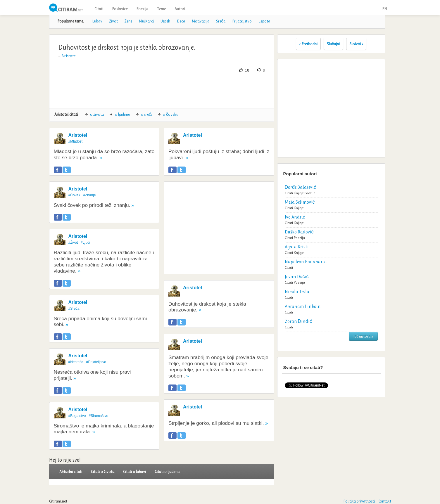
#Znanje (89, 195)
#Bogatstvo (77, 416)
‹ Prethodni (308, 44)
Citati (99, 9)
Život (113, 21)
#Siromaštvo (99, 416)
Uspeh (165, 21)
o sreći (146, 114)
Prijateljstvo (242, 21)
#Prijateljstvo (96, 362)
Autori (180, 9)
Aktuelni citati (71, 472)
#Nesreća (76, 362)
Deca (181, 21)
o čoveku (171, 114)
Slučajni (333, 44)
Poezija (142, 9)
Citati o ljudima (167, 472)
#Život (73, 243)
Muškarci (146, 21)
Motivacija (201, 21)
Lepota (264, 21)
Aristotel (69, 56)
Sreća (221, 21)
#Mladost (76, 141)
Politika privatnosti (359, 501)
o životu (97, 114)
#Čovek (74, 195)
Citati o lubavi (134, 472)
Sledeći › (356, 44)
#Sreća (74, 309)
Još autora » (363, 336)
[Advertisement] (162, 91)
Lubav (97, 21)
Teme (161, 9)
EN (384, 9)
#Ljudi (85, 243)
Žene (128, 21)
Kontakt (384, 501)
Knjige (299, 193)
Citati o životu (103, 472)
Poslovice (120, 9)
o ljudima (122, 114)
